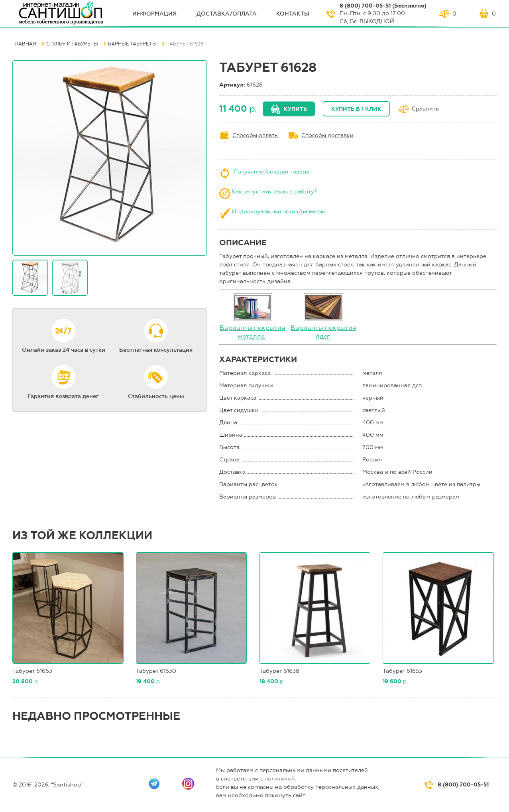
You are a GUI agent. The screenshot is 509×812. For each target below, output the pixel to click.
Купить (295, 109)
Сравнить (425, 109)
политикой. (280, 779)
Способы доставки (327, 135)
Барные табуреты (132, 44)
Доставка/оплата (227, 14)
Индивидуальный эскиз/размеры (278, 212)
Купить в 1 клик (356, 109)
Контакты (293, 14)
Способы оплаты (255, 135)
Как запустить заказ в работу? (274, 192)
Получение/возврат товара (271, 172)
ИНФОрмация (154, 14)
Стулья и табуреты (72, 44)
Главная (24, 44)
